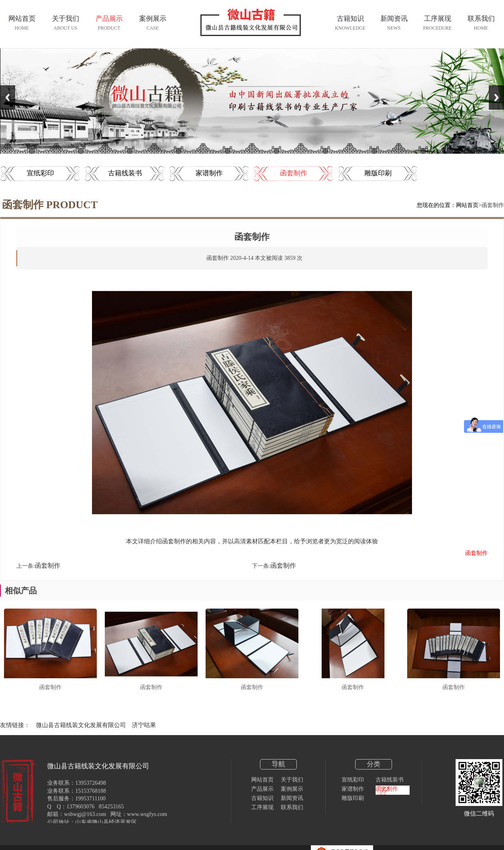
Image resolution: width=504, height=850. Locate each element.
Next (496, 97)
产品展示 (262, 789)
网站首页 (467, 205)
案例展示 (292, 789)
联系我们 (292, 807)
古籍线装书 (125, 173)
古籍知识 (262, 798)
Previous (8, 97)
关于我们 (292, 780)
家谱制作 (209, 173)
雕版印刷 (378, 173)
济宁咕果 (144, 725)
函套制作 (294, 173)
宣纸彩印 (40, 173)
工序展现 (262, 807)
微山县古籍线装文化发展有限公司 (81, 725)
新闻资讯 (292, 798)
